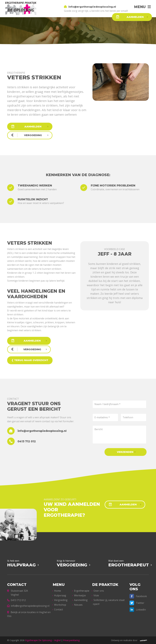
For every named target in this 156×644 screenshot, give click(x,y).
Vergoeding (61, 600)
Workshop (60, 604)
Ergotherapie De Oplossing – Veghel (43, 640)
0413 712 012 (16, 600)
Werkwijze (80, 595)
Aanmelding (81, 600)
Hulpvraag (60, 595)
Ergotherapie (82, 590)
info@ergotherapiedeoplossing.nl (28, 605)
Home (58, 590)
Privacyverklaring (71, 640)
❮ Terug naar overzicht (30, 360)
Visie (96, 595)
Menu (139, 7)
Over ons (99, 590)
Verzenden (126, 452)
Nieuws (78, 604)
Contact (58, 609)
